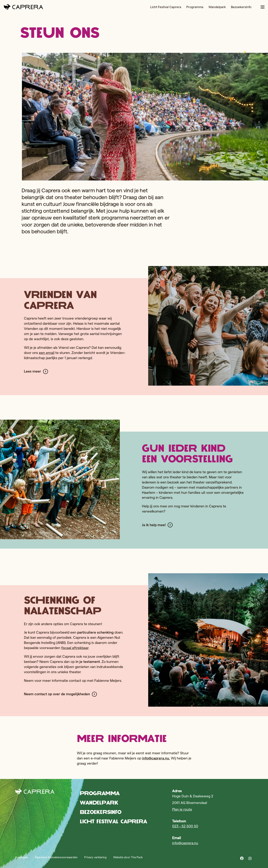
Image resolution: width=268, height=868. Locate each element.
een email (47, 353)
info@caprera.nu (185, 843)
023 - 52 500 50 (185, 826)
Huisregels (22, 857)
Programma (179, 8)
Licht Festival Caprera (147, 8)
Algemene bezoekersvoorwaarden (56, 857)
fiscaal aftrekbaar (75, 648)
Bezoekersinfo (229, 8)
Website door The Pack (128, 857)
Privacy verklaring (95, 857)
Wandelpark (203, 8)
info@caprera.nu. (156, 758)
